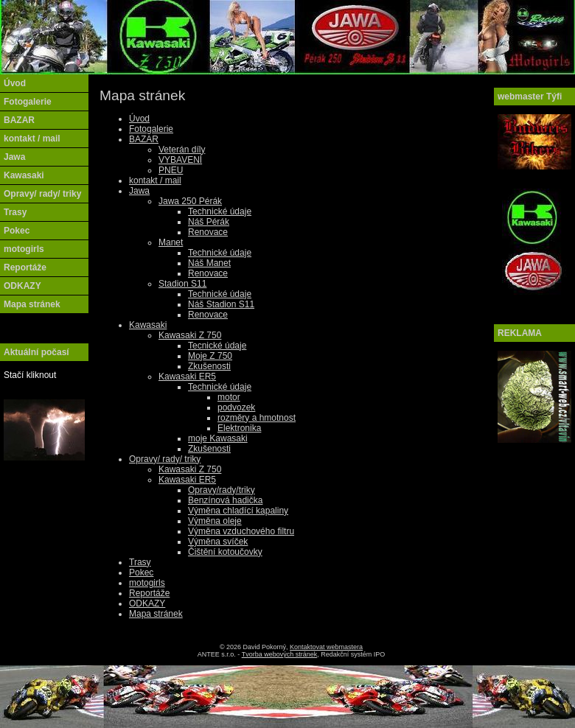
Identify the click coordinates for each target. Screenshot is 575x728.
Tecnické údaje (217, 346)
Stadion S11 (182, 284)
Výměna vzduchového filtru (241, 531)
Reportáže (149, 593)
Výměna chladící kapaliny (238, 511)
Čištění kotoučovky (225, 552)
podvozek (236, 407)
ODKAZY (147, 603)
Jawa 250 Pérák (190, 201)
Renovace (208, 232)
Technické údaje (220, 211)
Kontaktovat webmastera (326, 647)
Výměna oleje (215, 521)
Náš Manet (209, 263)
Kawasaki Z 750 (190, 335)
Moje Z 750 (210, 356)
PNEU (171, 170)
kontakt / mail (155, 181)
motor (229, 397)
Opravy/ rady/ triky (165, 459)
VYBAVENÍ (180, 160)
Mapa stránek (156, 614)
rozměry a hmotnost (257, 418)
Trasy (140, 562)
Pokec (141, 573)
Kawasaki (148, 325)
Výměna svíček (218, 542)
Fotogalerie (151, 129)
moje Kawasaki (218, 438)
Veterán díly (182, 150)
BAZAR (144, 139)
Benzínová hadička (225, 500)
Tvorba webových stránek (280, 654)
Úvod (139, 119)
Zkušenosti (209, 366)
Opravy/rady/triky (222, 490)
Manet (171, 242)
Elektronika (239, 428)
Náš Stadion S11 (221, 304)
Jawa (139, 191)
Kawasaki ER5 (187, 377)
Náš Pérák (209, 222)
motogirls (147, 583)
